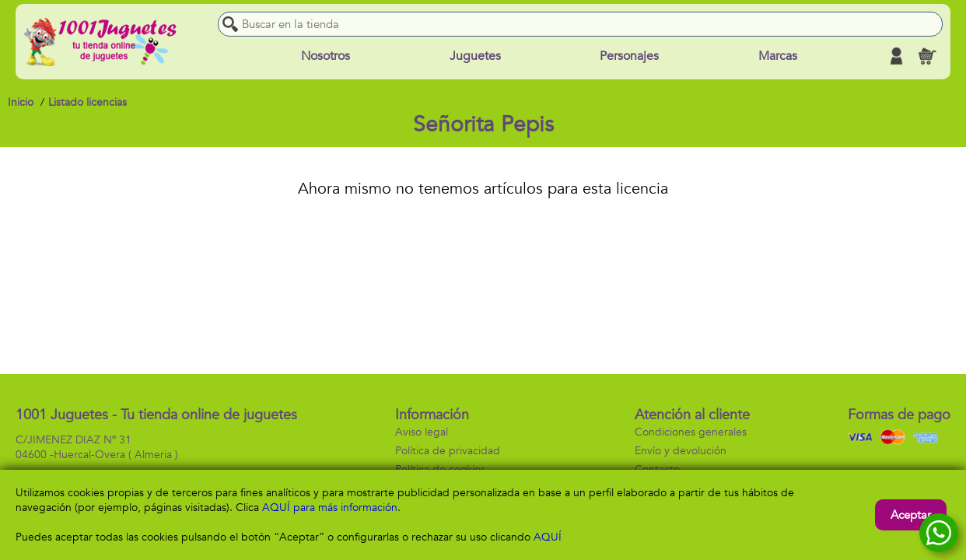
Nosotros (325, 56)
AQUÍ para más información (330, 507)
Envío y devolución (681, 451)
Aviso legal (422, 432)
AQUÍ (548, 537)
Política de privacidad (448, 451)
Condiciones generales (691, 432)
